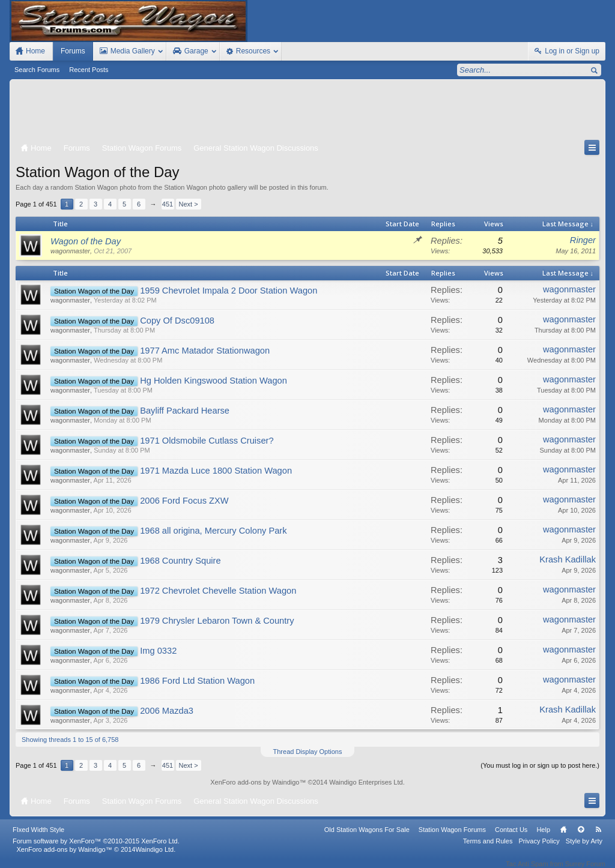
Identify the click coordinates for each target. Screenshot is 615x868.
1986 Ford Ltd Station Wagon (197, 681)
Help (543, 837)
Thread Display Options (308, 752)
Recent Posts (89, 70)
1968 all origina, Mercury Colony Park (213, 531)
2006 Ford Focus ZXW (184, 501)
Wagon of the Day (86, 241)
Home (563, 837)
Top (581, 837)
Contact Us (511, 837)
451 (168, 204)
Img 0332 (158, 651)
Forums (73, 51)
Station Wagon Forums (452, 837)
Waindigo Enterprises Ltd (366, 782)
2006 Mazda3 (167, 711)
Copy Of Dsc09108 (177, 321)
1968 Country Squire (180, 561)
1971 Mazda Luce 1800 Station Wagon (216, 471)
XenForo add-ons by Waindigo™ (64, 857)
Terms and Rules (488, 849)
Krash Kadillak (568, 559)
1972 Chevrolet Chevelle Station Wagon (218, 591)
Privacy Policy (539, 849)
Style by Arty (584, 849)
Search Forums (37, 70)
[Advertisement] (307, 112)
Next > (189, 204)
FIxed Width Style (38, 837)
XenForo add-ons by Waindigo (255, 782)
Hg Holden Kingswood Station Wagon (214, 381)
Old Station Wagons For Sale (367, 837)
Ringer (583, 240)
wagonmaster (70, 251)
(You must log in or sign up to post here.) (540, 765)
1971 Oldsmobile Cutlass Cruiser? (207, 441)
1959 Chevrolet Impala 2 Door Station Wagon (229, 291)
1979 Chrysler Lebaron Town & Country (217, 621)
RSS (598, 837)
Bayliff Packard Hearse (185, 411)
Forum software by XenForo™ (96, 849)
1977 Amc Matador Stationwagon (205, 351)
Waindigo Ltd (154, 857)
